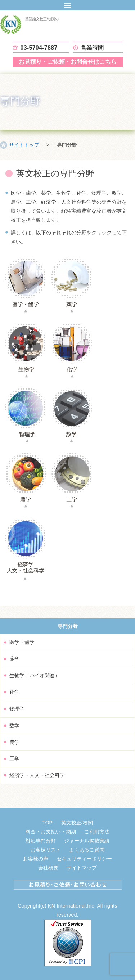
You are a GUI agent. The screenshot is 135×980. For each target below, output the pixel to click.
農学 (14, 742)
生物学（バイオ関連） (35, 675)
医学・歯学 (22, 642)
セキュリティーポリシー (84, 859)
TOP (47, 823)
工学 (14, 759)
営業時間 (92, 48)
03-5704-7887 (39, 48)
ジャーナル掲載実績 (87, 841)
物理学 (17, 709)
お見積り (68, 62)
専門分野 (68, 626)
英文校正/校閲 (77, 823)
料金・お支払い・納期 (51, 832)
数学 (14, 725)
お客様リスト (46, 850)
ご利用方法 (97, 832)
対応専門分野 (41, 841)
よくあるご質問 (87, 850)
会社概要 (48, 868)
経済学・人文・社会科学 (37, 775)
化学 (14, 692)
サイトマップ (82, 868)
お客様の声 (36, 859)
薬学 (14, 659)
